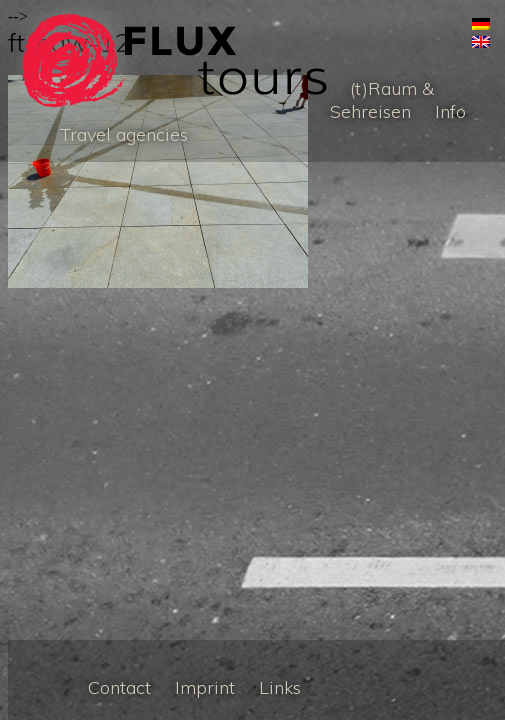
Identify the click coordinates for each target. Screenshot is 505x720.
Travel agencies (124, 134)
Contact (119, 687)
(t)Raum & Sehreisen (382, 100)
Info (450, 111)
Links (280, 687)
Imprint (205, 687)
